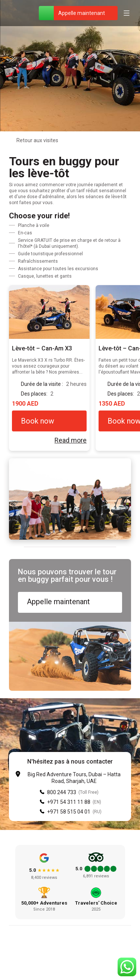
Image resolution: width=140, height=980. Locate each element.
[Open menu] (127, 13)
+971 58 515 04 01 (69, 812)
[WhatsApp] (46, 13)
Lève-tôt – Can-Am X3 (42, 348)
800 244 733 (62, 792)
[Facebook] (52, 961)
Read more (71, 440)
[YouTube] (88, 961)
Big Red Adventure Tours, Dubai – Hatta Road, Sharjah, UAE (74, 778)
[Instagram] (70, 961)
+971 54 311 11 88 (69, 802)
